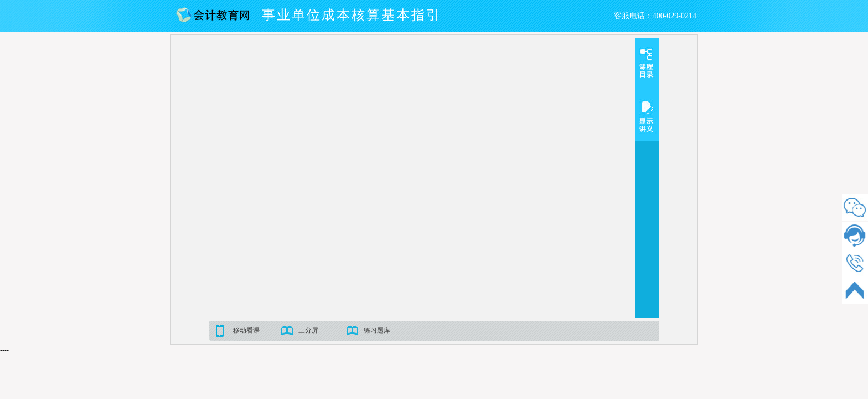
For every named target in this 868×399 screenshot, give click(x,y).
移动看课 (246, 330)
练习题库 (377, 330)
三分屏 (308, 330)
